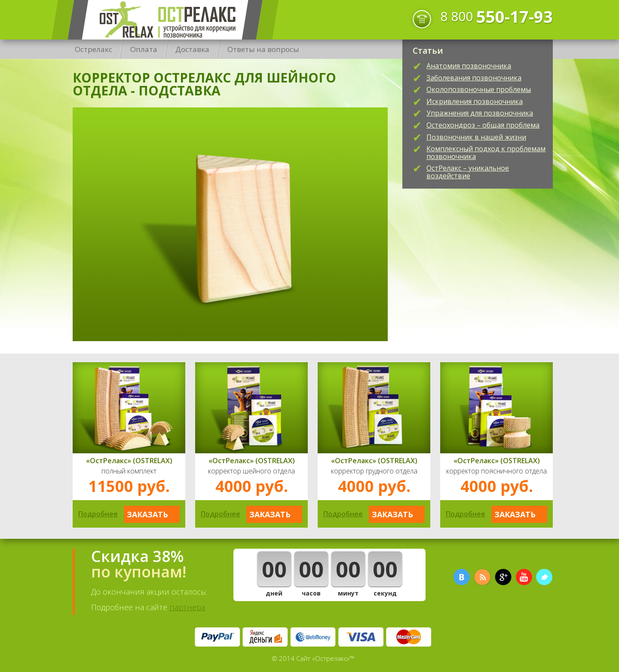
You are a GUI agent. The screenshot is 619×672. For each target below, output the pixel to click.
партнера (187, 607)
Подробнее (98, 514)
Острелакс (165, 20)
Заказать (147, 514)
